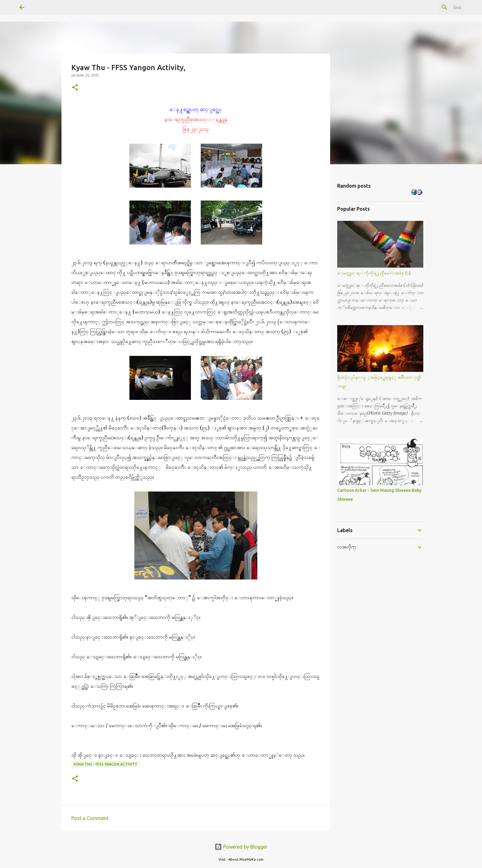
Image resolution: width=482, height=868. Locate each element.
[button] (75, 88)
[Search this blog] (432, 7)
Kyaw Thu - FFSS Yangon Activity (105, 764)
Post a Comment (90, 818)
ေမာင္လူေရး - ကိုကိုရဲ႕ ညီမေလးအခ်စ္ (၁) (374, 273)
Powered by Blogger (241, 847)
